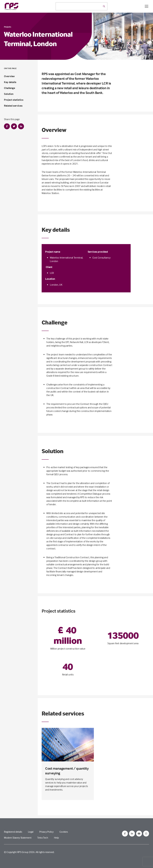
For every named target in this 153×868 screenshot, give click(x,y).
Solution (9, 94)
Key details (10, 82)
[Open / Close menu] (147, 6)
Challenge (9, 88)
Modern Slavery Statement (18, 838)
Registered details (13, 832)
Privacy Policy (46, 832)
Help (56, 838)
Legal (31, 832)
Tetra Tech (43, 838)
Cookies (64, 832)
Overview (9, 76)
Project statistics (14, 100)
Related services (13, 106)
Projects (8, 27)
